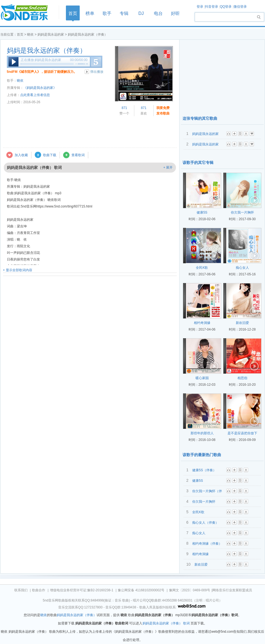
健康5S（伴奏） (204, 470)
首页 (28, 13)
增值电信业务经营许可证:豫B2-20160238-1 (82, 590)
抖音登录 (212, 7)
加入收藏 (21, 155)
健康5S (202, 212)
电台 (158, 13)
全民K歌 (202, 268)
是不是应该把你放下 (242, 433)
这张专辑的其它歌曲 (200, 118)
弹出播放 (97, 72)
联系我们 (21, 590)
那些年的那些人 (202, 433)
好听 (175, 13)
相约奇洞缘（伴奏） (207, 544)
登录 (200, 7)
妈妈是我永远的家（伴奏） (47, 50)
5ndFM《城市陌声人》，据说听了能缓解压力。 (42, 72)
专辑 (124, 13)
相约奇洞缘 (202, 323)
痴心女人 (242, 268)
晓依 (30, 34)
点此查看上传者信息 (35, 95)
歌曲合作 (39, 590)
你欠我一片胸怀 (242, 212)
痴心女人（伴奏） (205, 523)
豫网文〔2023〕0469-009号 (190, 590)
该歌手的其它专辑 (198, 163)
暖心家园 (202, 378)
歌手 (107, 13)
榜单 (90, 13)
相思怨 (242, 378)
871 (124, 108)
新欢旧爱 (242, 323)
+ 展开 (168, 167)
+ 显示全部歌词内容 (18, 270)
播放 (14, 62)
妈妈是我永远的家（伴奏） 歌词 (166, 623)
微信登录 (240, 7)
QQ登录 (226, 7)
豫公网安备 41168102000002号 (141, 590)
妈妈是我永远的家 (51, 34)
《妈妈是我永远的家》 (40, 88)
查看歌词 (78, 155)
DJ (141, 13)
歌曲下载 (50, 155)
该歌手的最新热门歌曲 (202, 455)
